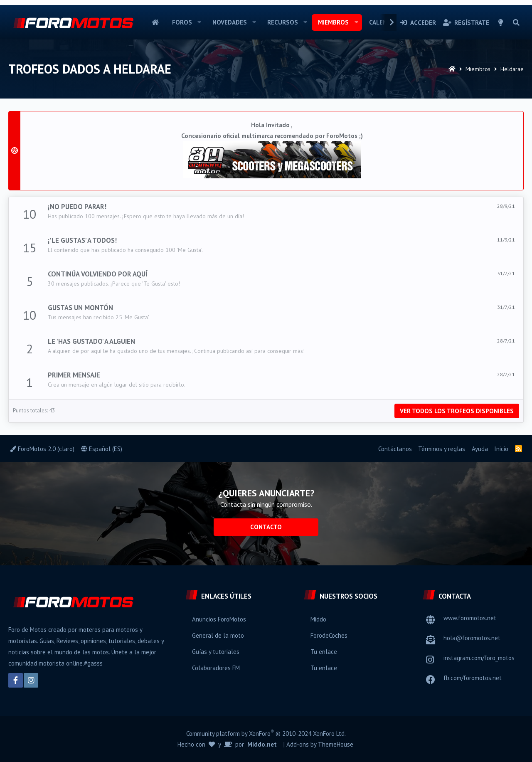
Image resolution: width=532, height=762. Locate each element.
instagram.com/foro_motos (479, 658)
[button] (199, 22)
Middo (318, 619)
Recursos (283, 22)
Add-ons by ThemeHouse (320, 744)
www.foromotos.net (470, 618)
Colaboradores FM (216, 668)
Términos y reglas (442, 449)
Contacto (266, 527)
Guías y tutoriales (216, 652)
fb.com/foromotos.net (473, 678)
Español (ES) (102, 449)
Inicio (155, 22)
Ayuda (480, 449)
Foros (182, 22)
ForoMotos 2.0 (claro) (42, 449)
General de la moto (218, 635)
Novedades (230, 22)
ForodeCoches (329, 635)
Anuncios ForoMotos (219, 619)
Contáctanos (395, 449)
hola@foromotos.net (472, 638)
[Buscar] (516, 22)
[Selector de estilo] (501, 22)
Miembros (333, 22)
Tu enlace (324, 652)
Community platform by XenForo (266, 733)
